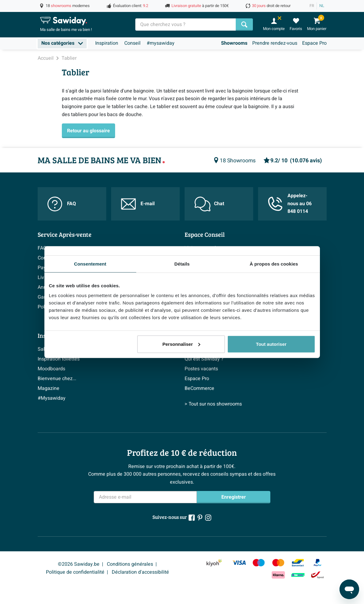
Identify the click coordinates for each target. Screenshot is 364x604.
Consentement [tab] (90, 264)
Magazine (49, 388)
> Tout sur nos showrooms (213, 413)
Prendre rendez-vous (275, 43)
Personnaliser (181, 344)
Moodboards (51, 369)
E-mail (138, 204)
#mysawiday (161, 43)
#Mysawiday (52, 398)
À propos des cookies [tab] (274, 264)
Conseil (132, 43)
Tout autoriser (271, 344)
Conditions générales (130, 564)
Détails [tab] (182, 264)
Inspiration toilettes (59, 359)
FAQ (62, 204)
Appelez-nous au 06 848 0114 (290, 204)
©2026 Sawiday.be (79, 564)
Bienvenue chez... (57, 379)
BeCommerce (199, 388)
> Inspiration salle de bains (67, 413)
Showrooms (234, 43)
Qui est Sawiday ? (204, 359)
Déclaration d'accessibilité (140, 572)
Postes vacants (201, 369)
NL (322, 6)
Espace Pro (314, 43)
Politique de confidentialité (75, 572)
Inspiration (107, 43)
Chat (209, 204)
